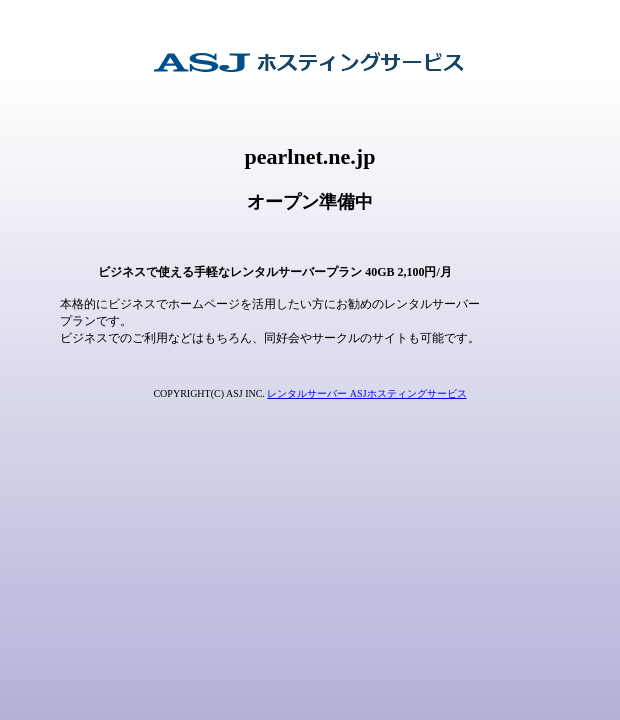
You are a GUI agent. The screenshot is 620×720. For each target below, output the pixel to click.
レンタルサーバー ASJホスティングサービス (366, 393)
